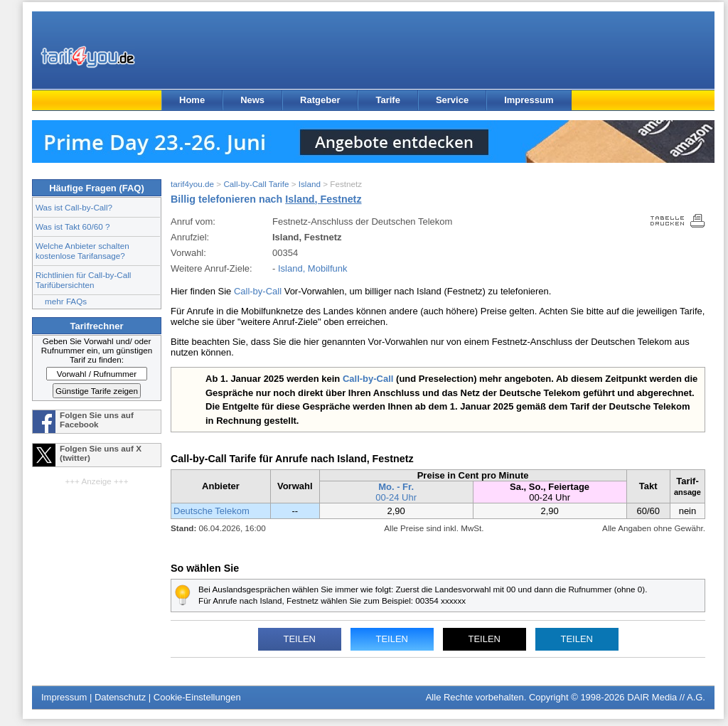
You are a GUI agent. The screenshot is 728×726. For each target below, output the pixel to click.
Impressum (529, 100)
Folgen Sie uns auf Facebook (97, 420)
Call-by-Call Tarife (256, 184)
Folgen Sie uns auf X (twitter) (101, 453)
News (252, 100)
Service (452, 100)
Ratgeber (320, 100)
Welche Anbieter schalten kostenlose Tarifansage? (82, 251)
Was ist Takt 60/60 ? (73, 226)
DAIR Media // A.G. (666, 697)
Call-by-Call (258, 291)
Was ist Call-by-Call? (74, 207)
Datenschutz (120, 697)
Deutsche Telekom (212, 511)
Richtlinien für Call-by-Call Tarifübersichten (83, 280)
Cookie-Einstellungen (197, 697)
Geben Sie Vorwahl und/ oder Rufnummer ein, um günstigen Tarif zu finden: (97, 350)
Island (310, 184)
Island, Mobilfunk (313, 268)
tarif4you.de (192, 184)
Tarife (387, 100)
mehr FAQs (66, 301)
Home (192, 100)
